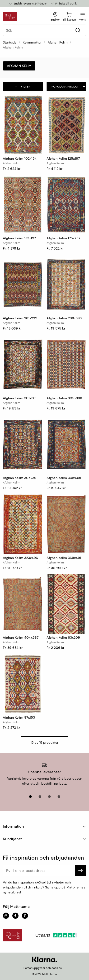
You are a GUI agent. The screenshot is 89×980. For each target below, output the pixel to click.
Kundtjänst (44, 839)
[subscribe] (80, 870)
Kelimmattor (32, 42)
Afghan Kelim (58, 42)
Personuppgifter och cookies (43, 968)
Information (44, 826)
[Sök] (78, 30)
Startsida (10, 42)
